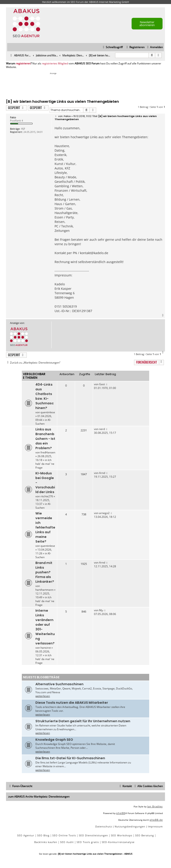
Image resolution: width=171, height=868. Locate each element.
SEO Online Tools (64, 835)
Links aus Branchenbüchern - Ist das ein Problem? (45, 439)
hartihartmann (44, 590)
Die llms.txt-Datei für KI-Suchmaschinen (70, 758)
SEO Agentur (26, 835)
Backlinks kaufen (46, 842)
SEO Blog (43, 835)
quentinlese (48, 412)
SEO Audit (67, 842)
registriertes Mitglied (55, 64)
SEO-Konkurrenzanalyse (118, 842)
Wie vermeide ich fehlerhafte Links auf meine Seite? (45, 527)
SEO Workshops (122, 835)
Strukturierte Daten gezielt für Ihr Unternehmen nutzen (83, 721)
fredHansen (48, 452)
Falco (13, 117)
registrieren (23, 64)
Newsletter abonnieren (147, 24)
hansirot (46, 648)
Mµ (101, 610)
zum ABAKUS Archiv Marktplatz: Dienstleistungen (39, 797)
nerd (102, 429)
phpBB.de (156, 820)
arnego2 (104, 513)
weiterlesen (43, 696)
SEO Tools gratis (88, 842)
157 (23, 129)
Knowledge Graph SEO (54, 740)
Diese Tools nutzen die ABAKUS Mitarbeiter (72, 703)
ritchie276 (47, 496)
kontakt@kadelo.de (94, 253)
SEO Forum (77, 2)
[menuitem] (154, 47)
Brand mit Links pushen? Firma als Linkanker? (45, 572)
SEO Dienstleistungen (93, 835)
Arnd (102, 473)
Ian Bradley (155, 806)
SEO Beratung (145, 835)
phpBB (121, 813)
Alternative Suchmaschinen (59, 684)
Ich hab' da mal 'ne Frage (45, 464)
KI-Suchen (43, 422)
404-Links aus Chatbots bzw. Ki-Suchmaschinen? (45, 396)
